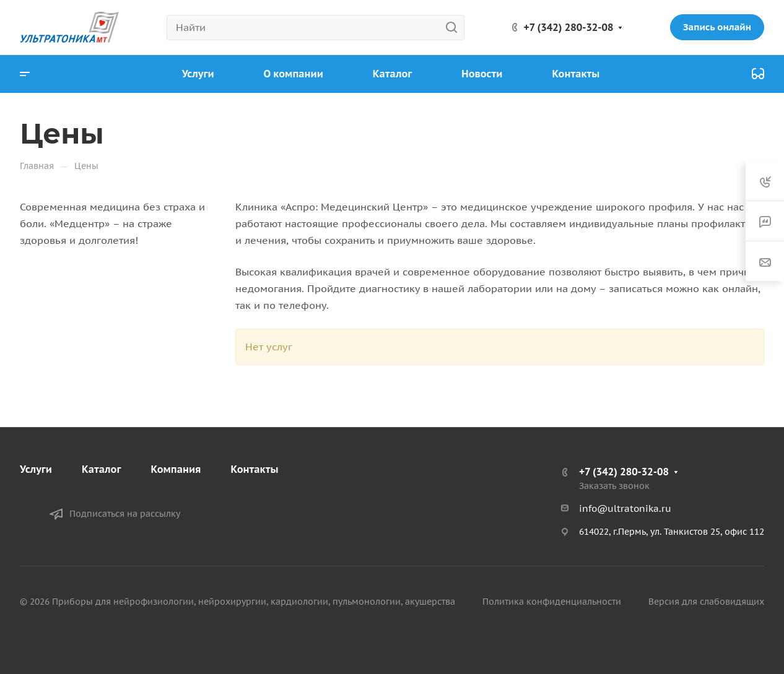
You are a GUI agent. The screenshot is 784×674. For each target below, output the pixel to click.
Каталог (102, 469)
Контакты (255, 469)
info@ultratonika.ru (625, 508)
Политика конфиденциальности (552, 602)
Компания (176, 469)
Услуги (36, 469)
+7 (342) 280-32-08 (569, 27)
